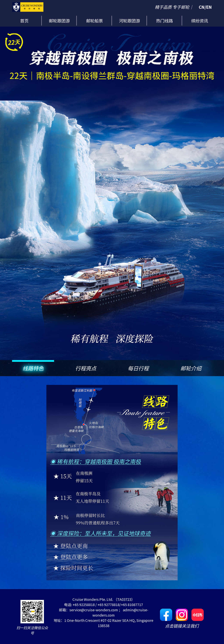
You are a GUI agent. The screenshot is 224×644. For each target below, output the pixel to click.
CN (202, 7)
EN (209, 7)
